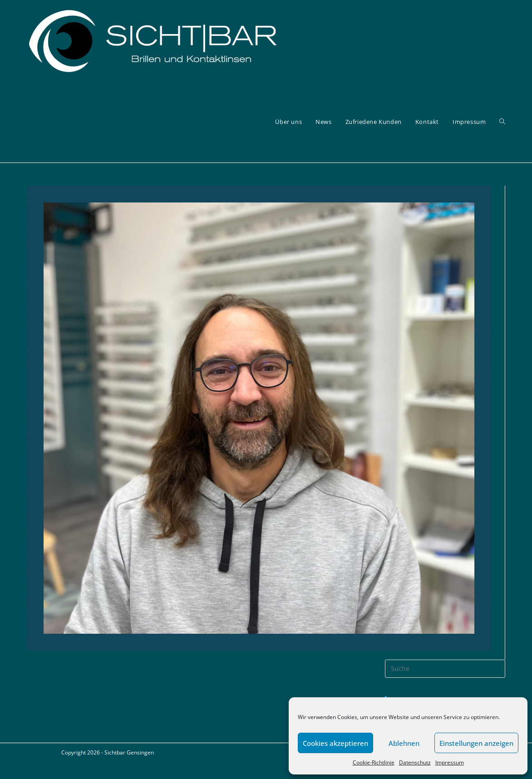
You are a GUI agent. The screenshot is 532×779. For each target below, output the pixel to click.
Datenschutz (415, 762)
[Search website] (502, 122)
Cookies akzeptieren (335, 743)
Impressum (450, 762)
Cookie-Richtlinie (374, 762)
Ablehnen (404, 743)
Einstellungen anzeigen (476, 743)
